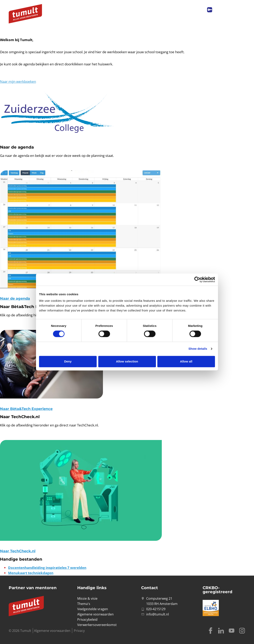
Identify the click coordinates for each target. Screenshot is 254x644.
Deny (68, 361)
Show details (198, 349)
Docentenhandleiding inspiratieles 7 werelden (47, 568)
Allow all (186, 361)
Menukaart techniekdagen (31, 573)
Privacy (79, 631)
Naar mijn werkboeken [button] (18, 81)
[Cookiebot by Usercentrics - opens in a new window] (197, 279)
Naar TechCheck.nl (18, 551)
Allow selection (127, 361)
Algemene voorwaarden (52, 631)
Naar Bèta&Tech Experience (26, 409)
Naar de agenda (15, 299)
